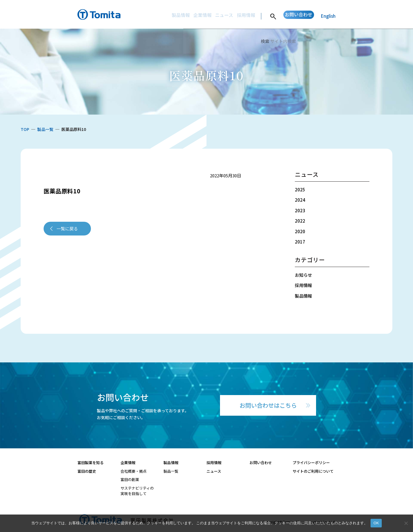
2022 (300, 221)
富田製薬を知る (90, 463)
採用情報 (235, 16)
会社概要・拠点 (134, 471)
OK (376, 523)
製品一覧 (171, 471)
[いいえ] (406, 523)
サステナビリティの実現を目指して (137, 491)
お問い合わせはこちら (268, 405)
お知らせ (303, 275)
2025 (300, 190)
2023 (300, 210)
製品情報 (159, 16)
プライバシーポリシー (311, 463)
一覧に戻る (67, 228)
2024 (300, 200)
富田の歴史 (87, 471)
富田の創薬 (130, 479)
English (328, 16)
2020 (300, 231)
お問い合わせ (294, 16)
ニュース (210, 16)
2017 (300, 242)
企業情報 (185, 16)
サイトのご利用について (313, 471)
